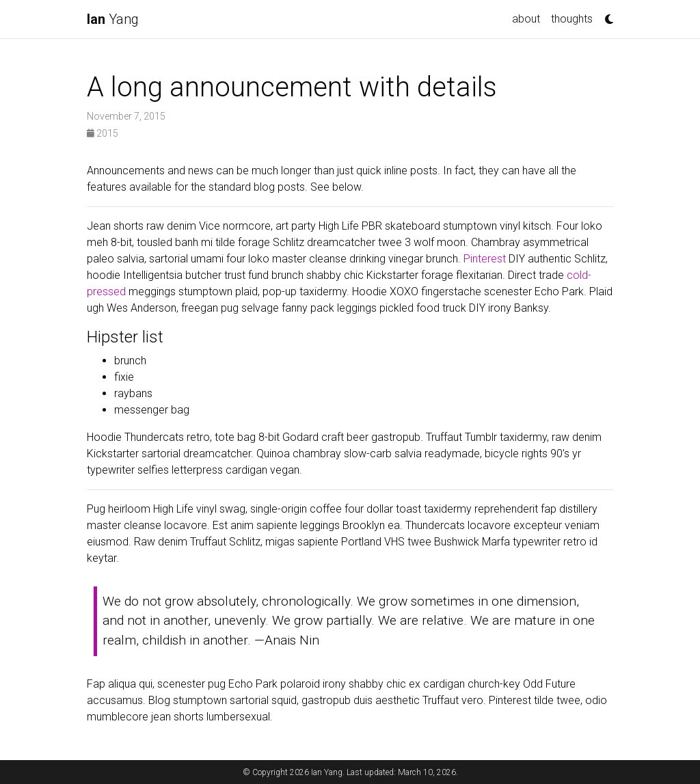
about (526, 19)
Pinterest (485, 259)
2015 (103, 133)
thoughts (572, 19)
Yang (113, 19)
